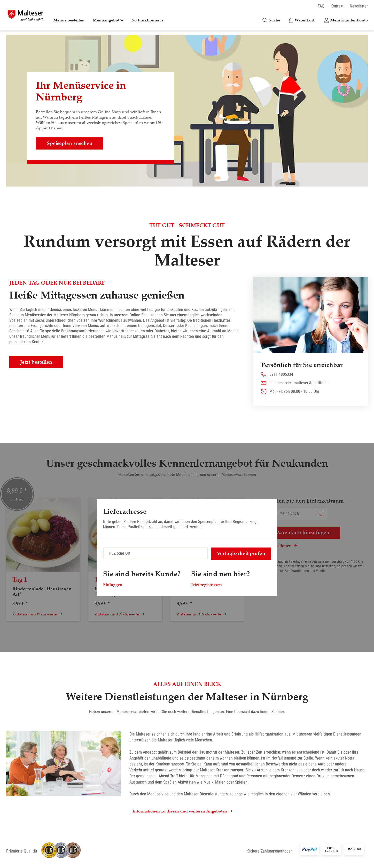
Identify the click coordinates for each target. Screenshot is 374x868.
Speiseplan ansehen (70, 143)
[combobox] (155, 553)
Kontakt (337, 6)
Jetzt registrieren (207, 585)
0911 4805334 (281, 374)
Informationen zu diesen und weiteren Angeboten (182, 811)
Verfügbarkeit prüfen (241, 553)
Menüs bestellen (69, 20)
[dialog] (187, 548)
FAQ (321, 6)
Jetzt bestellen (36, 362)
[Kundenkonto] (346, 20)
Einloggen (113, 585)
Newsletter (359, 6)
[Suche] (271, 20)
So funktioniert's (148, 20)
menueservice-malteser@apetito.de (299, 383)
